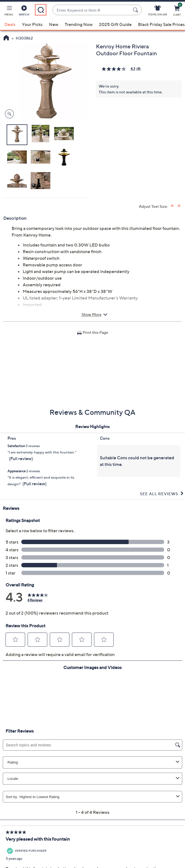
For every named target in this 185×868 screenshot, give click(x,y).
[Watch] (24, 12)
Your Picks (32, 24)
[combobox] (92, 10)
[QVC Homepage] (6, 38)
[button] (9, 12)
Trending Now (79, 24)
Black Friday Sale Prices (161, 24)
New (54, 24)
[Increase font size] (173, 206)
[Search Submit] (136, 10)
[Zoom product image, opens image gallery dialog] (8, 114)
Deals (10, 24)
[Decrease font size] (180, 206)
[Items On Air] (157, 12)
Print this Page (95, 332)
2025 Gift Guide (115, 24)
